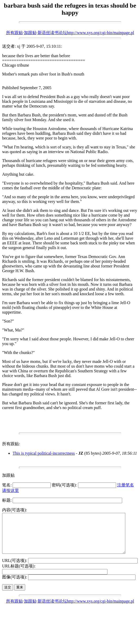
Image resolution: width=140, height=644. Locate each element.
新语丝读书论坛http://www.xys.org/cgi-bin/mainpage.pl (86, 33)
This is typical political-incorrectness (44, 453)
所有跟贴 (14, 33)
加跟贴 (30, 33)
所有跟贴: (11, 444)
